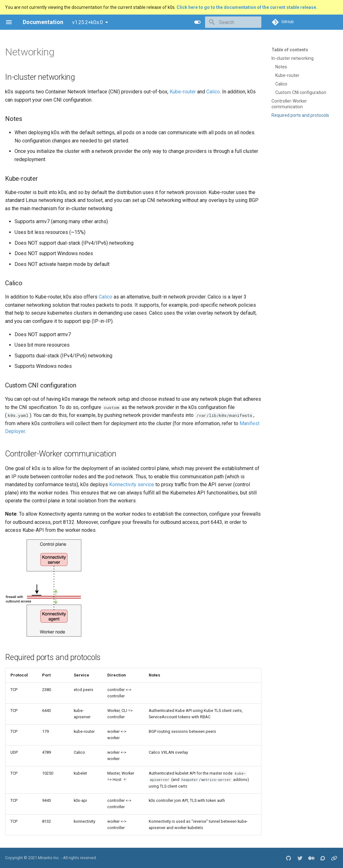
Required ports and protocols (300, 115)
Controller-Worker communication (289, 104)
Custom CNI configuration (301, 92)
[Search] (224, 22)
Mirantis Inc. (49, 858)
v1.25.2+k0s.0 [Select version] (87, 22)
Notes (281, 67)
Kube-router (287, 75)
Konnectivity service (132, 484)
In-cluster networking (293, 58)
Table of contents (290, 50)
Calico (281, 84)
